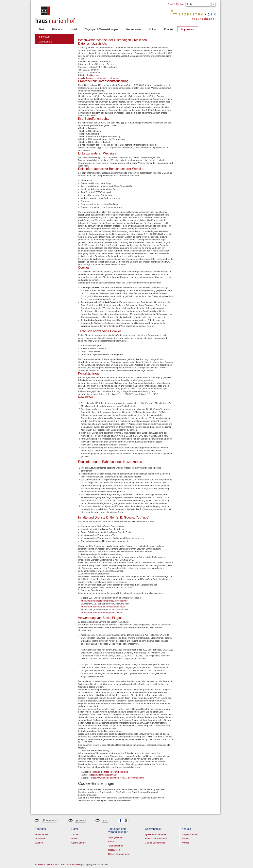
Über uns (57, 29)
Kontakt (180, 4)
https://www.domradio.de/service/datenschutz (103, 607)
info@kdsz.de (92, 75)
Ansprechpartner (190, 834)
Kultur (152, 29)
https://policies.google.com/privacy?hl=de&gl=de (104, 601)
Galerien (39, 843)
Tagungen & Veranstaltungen (101, 29)
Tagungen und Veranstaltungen (118, 830)
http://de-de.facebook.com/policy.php (110, 772)
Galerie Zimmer (79, 843)
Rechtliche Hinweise (71, 864)
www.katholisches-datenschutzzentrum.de (98, 78)
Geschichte (40, 839)
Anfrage (186, 843)
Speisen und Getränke (156, 834)
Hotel (74, 29)
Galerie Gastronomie (155, 843)
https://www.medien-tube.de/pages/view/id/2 (102, 613)
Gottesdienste (41, 834)
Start (170, 4)
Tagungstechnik (116, 846)
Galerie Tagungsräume (119, 854)
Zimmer (75, 834)
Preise (74, 839)
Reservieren (114, 850)
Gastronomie (133, 29)
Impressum (188, 29)
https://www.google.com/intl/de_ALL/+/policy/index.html (118, 778)
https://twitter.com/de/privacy (103, 775)
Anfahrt (185, 839)
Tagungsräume (115, 837)
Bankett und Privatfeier (156, 839)
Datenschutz (45, 42)
